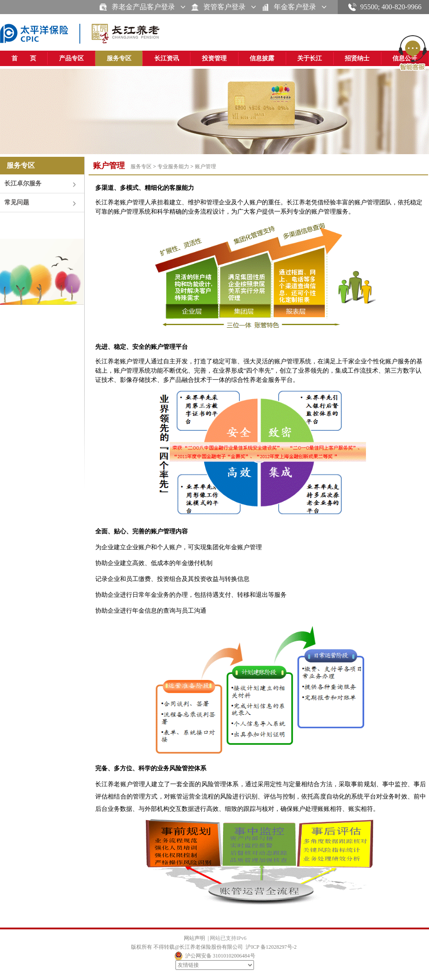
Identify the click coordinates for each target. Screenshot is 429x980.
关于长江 (310, 58)
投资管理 (214, 58)
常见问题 (17, 202)
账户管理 (205, 166)
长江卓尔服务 (23, 183)
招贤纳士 (357, 58)
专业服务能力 (173, 166)
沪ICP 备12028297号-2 (271, 947)
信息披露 (262, 58)
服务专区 (119, 58)
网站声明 (194, 938)
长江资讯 (167, 58)
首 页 (24, 58)
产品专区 (71, 58)
